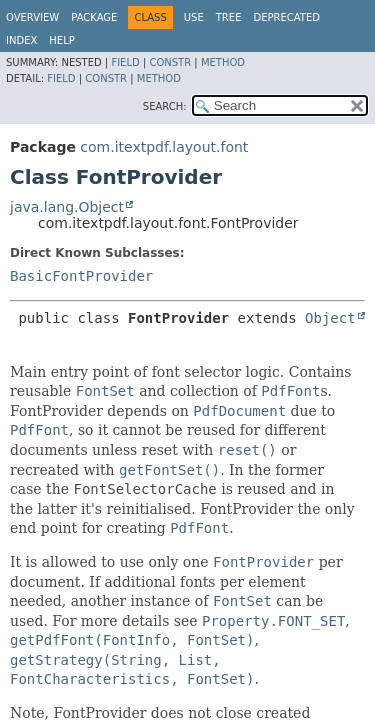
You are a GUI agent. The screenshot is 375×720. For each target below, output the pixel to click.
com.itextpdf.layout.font (164, 147)
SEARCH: (165, 106)
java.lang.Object (67, 207)
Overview (32, 17)
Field (125, 62)
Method (223, 62)
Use (194, 17)
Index (21, 40)
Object (330, 318)
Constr (170, 62)
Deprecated (286, 17)
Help (61, 40)
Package (94, 17)
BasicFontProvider (81, 276)
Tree (229, 17)
